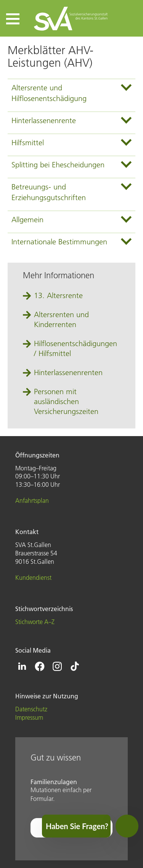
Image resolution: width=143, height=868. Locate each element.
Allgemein (27, 220)
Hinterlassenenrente (44, 120)
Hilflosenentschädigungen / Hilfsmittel (76, 348)
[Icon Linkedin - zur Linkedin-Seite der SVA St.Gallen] (22, 666)
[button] (13, 19)
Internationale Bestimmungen (59, 242)
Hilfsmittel (28, 143)
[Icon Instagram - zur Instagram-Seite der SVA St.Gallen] (57, 666)
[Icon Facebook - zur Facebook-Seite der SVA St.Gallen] (40, 666)
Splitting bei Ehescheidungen (58, 165)
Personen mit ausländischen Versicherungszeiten (66, 401)
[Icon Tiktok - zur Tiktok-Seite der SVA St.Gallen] (75, 666)
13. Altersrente (58, 295)
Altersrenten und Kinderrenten (61, 319)
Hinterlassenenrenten (68, 372)
